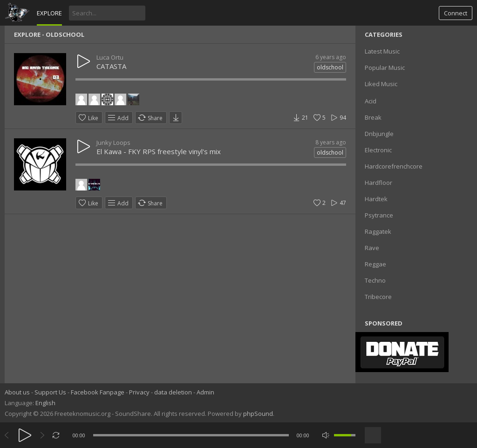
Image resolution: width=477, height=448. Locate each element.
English (45, 403)
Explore (49, 13)
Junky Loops (113, 143)
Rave (372, 248)
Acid (371, 101)
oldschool (330, 67)
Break (373, 117)
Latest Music (382, 51)
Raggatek (378, 231)
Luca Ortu (110, 57)
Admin (205, 392)
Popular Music (385, 68)
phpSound (258, 414)
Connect (456, 13)
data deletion (173, 392)
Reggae (375, 264)
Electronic (378, 150)
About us (17, 392)
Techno (375, 280)
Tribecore (378, 297)
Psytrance (379, 215)
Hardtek (376, 199)
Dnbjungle (379, 134)
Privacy (139, 392)
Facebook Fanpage (98, 392)
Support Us (50, 392)
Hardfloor (378, 183)
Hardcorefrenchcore (394, 166)
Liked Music (381, 84)
